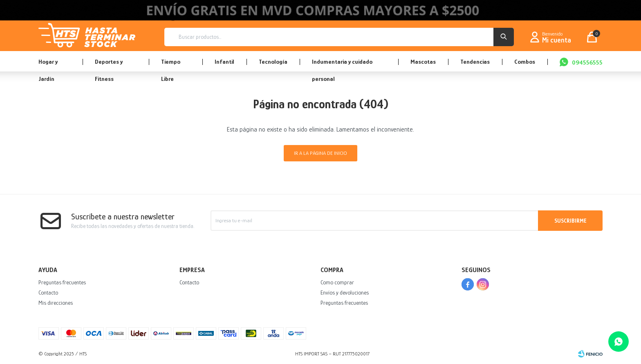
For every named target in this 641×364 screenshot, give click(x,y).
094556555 (587, 62)
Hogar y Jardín (48, 65)
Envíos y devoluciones (345, 293)
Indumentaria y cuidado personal (342, 65)
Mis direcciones (56, 303)
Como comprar (337, 282)
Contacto (48, 293)
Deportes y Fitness (109, 65)
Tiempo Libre (171, 65)
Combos (525, 61)
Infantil (224, 61)
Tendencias (475, 61)
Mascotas (423, 61)
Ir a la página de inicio (320, 153)
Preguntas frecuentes (62, 282)
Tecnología (273, 61)
